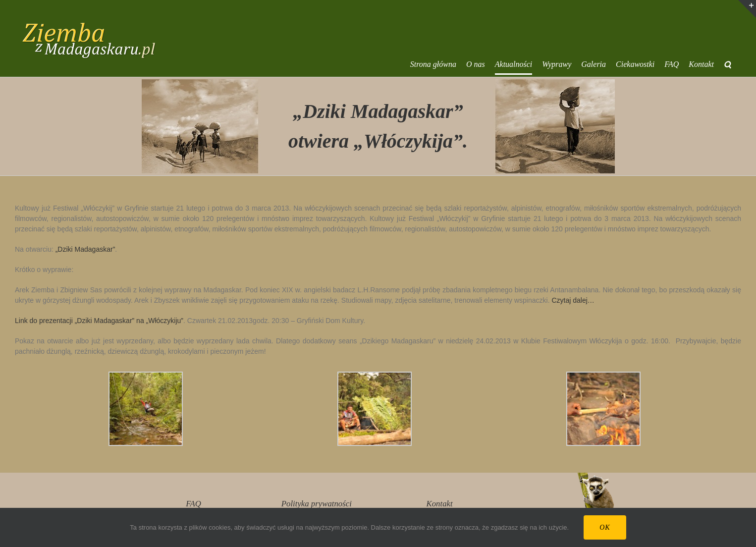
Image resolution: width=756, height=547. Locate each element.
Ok (605, 527)
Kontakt (440, 504)
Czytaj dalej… (573, 300)
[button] (728, 64)
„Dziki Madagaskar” (85, 249)
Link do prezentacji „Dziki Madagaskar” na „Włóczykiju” (99, 321)
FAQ (193, 504)
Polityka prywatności (317, 504)
